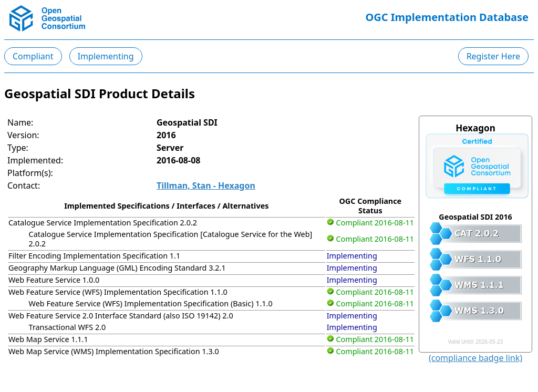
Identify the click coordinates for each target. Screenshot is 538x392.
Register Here (493, 56)
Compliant (33, 56)
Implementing (106, 56)
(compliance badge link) (475, 358)
